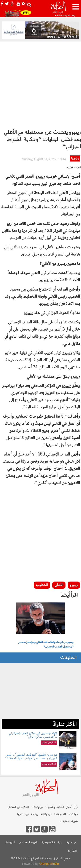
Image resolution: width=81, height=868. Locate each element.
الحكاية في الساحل (18, 807)
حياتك (73, 814)
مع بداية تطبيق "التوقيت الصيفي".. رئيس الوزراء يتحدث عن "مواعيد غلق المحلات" (31, 757)
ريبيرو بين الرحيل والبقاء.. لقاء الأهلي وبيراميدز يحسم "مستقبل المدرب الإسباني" (46, 645)
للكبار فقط (60, 814)
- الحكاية (71, 168)
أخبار (69, 807)
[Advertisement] (40, 84)
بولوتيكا (37, 807)
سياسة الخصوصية (52, 843)
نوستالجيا (23, 814)
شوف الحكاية (69, 821)
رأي (76, 807)
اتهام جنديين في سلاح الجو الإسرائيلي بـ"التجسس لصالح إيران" (33, 735)
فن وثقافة (46, 814)
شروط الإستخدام (28, 843)
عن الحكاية (72, 843)
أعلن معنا (10, 843)
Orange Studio (49, 864)
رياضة (75, 159)
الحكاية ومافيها (55, 807)
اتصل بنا (72, 851)
